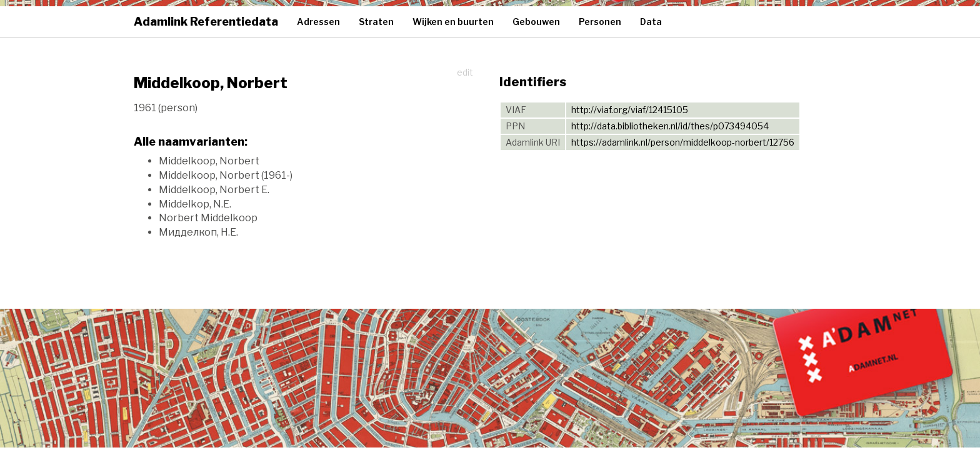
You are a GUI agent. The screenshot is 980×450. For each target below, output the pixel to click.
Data (651, 22)
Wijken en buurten (453, 22)
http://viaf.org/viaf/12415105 (630, 110)
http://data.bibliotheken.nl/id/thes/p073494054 (670, 126)
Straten (376, 22)
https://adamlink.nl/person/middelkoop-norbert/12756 (683, 142)
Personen (600, 22)
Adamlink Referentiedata (206, 22)
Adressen (318, 22)
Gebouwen (536, 22)
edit (465, 72)
